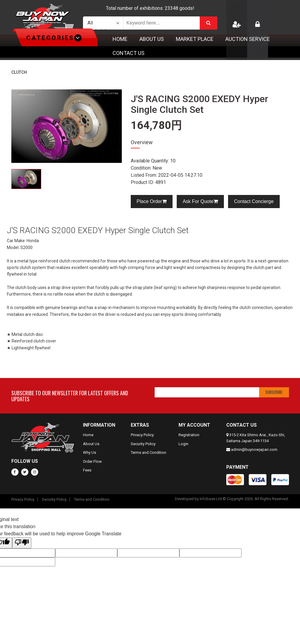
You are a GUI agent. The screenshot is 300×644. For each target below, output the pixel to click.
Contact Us (129, 53)
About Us (152, 39)
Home (120, 39)
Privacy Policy (142, 435)
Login (183, 444)
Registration (189, 435)
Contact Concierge (254, 201)
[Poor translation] (22, 543)
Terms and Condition (149, 452)
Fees (87, 470)
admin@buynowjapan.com (254, 449)
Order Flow (92, 461)
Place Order (152, 201)
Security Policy (143, 444)
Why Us (90, 452)
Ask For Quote (200, 201)
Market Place (195, 39)
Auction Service (248, 39)
